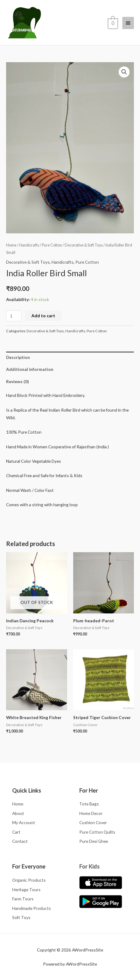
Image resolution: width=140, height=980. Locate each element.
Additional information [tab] (30, 369)
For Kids (90, 866)
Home (11, 245)
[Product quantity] (14, 316)
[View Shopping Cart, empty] (112, 23)
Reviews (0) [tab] (17, 381)
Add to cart (43, 316)
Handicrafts (29, 245)
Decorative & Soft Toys (84, 245)
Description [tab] (18, 357)
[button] (124, 72)
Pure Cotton (52, 245)
